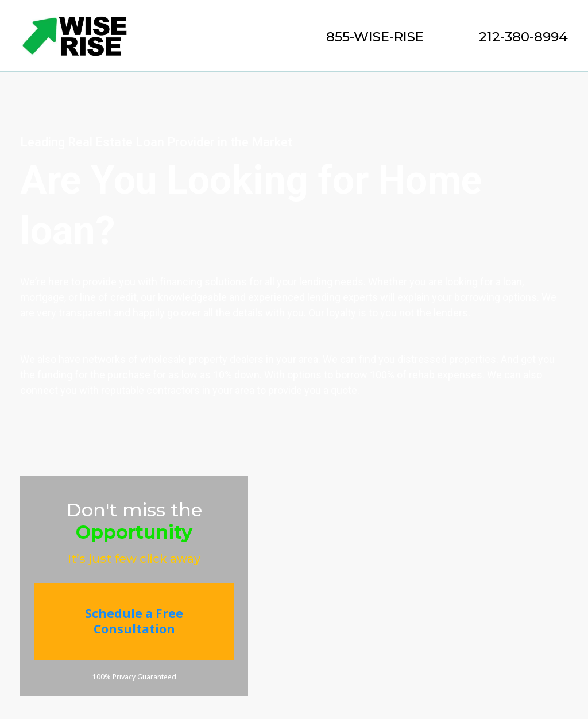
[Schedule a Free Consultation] (134, 622)
